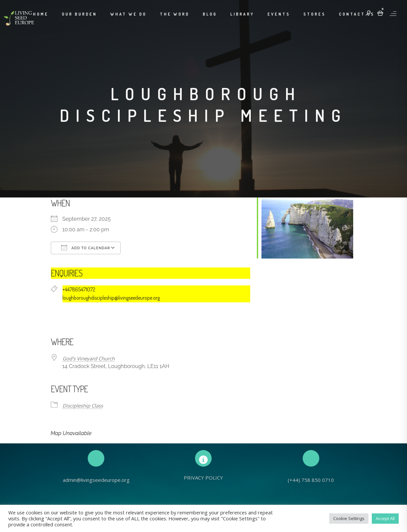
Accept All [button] (385, 518)
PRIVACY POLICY (203, 478)
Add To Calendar (86, 248)
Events (279, 14)
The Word (175, 14)
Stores (314, 14)
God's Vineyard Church (89, 358)
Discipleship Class (83, 406)
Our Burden (79, 14)
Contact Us (357, 14)
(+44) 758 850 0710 (311, 480)
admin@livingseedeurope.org (96, 480)
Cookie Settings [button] (349, 518)
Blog (210, 14)
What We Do (128, 14)
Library (242, 14)
